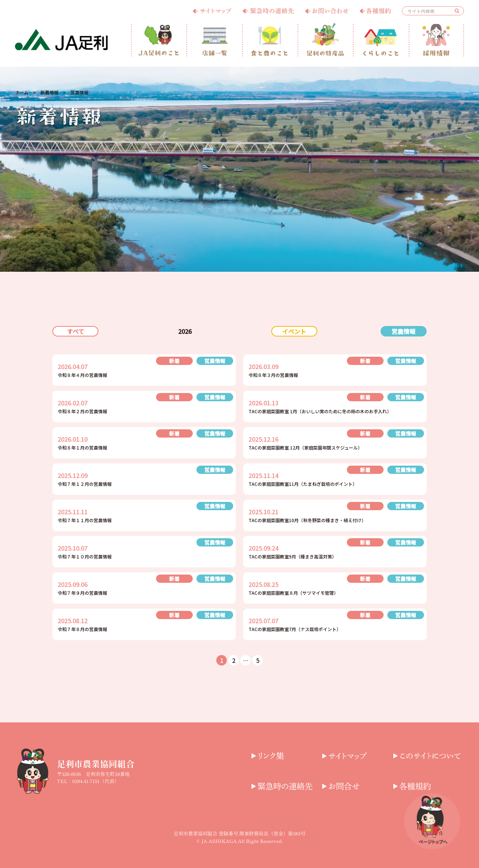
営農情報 (403, 331)
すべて (76, 331)
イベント (294, 331)
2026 (185, 331)
